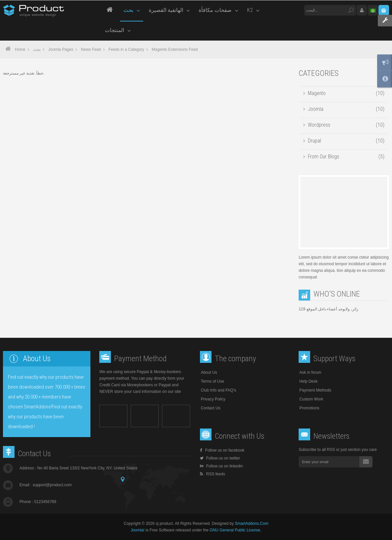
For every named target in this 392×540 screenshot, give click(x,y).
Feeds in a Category (126, 49)
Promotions (309, 408)
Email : (46, 485)
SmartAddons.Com (252, 524)
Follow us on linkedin (221, 466)
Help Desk (308, 381)
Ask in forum (310, 372)
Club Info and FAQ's (218, 390)
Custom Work (311, 399)
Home (20, 49)
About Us (209, 372)
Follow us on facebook (222, 450)
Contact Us (210, 408)
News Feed (91, 49)
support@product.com (52, 485)
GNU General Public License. (235, 530)
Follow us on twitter (220, 458)
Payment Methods (315, 390)
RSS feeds (212, 474)
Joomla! (138, 530)
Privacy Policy (213, 399)
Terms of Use (212, 381)
